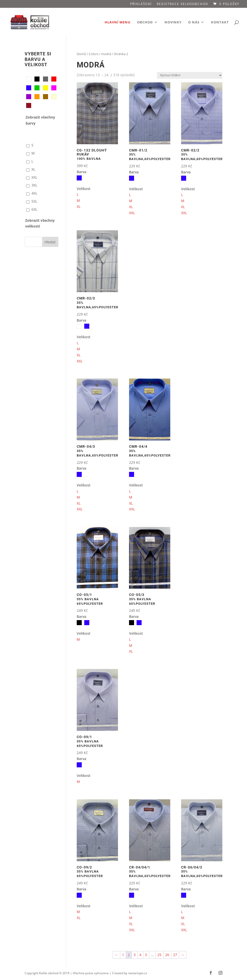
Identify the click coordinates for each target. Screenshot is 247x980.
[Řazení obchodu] (190, 75)
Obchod (145, 22)
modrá (106, 54)
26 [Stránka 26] (167, 955)
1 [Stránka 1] (123, 955)
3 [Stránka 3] (135, 955)
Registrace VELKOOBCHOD (182, 4)
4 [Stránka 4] (140, 955)
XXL (132, 213)
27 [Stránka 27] (175, 955)
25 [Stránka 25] (159, 955)
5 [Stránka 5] (146, 955)
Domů (81, 54)
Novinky (173, 22)
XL (79, 206)
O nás (194, 22)
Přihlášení (141, 4)
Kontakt (220, 22)
